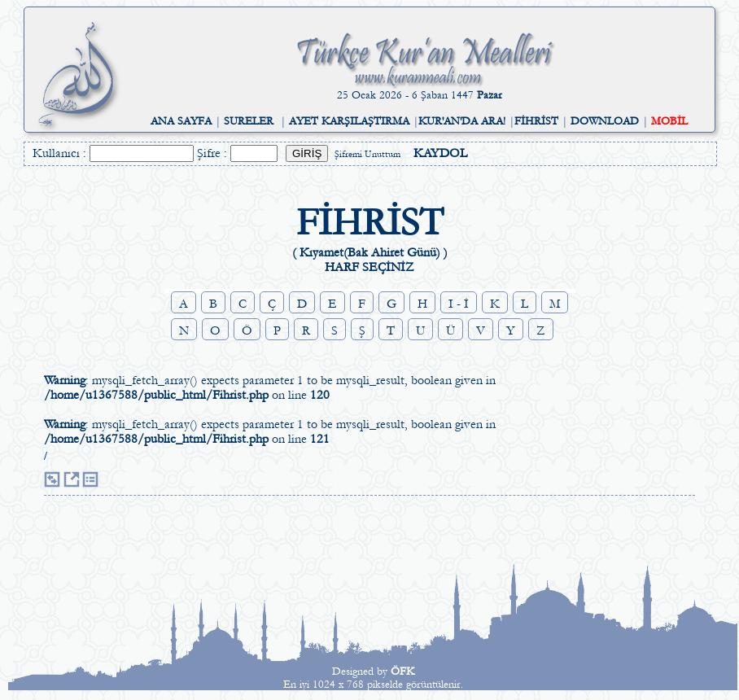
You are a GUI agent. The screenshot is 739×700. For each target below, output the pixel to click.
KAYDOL (440, 153)
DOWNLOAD (605, 121)
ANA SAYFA (181, 121)
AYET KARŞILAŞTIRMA (349, 121)
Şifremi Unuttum (367, 154)
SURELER (249, 121)
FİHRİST (536, 121)
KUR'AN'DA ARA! (462, 121)
